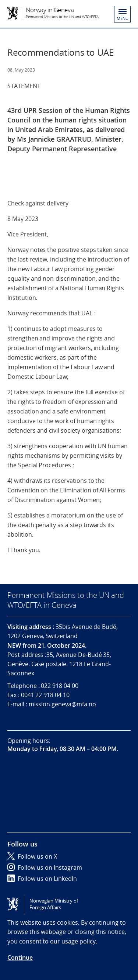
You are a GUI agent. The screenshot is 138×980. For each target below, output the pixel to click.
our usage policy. (73, 941)
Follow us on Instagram (45, 868)
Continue (20, 958)
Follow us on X (32, 856)
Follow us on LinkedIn (42, 879)
